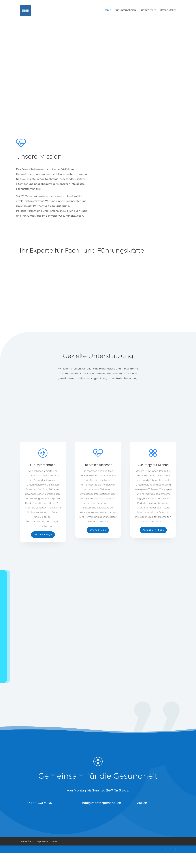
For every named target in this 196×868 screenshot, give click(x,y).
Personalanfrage (43, 550)
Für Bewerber (148, 11)
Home (107, 11)
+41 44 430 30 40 (39, 818)
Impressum (43, 856)
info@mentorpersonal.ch (102, 818)
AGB (55, 856)
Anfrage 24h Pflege (153, 545)
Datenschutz (26, 856)
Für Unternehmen (125, 11)
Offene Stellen (168, 11)
